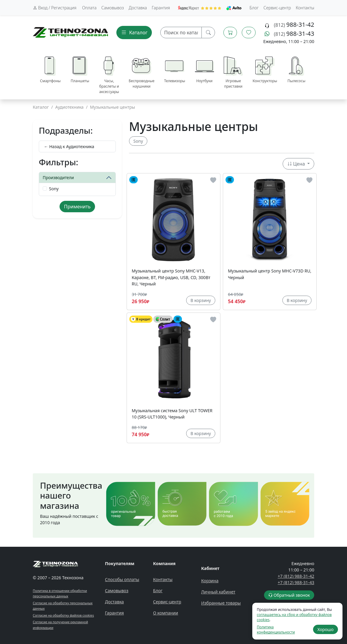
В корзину (201, 300)
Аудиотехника (69, 107)
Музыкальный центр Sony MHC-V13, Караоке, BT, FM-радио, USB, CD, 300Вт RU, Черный (171, 277)
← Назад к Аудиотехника (69, 146)
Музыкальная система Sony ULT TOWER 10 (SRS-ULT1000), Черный (172, 414)
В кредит (141, 319)
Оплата (89, 8)
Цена (297, 164)
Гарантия (161, 8)
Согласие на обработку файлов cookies (63, 615)
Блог (254, 8)
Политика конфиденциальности (276, 630)
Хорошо (325, 629)
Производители (58, 177)
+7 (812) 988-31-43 (296, 582)
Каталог (41, 107)
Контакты (305, 8)
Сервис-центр (167, 602)
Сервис (277, 8)
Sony (54, 189)
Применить (77, 207)
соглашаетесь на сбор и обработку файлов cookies (294, 617)
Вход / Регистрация (55, 8)
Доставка (138, 8)
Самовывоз (113, 8)
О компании (166, 613)
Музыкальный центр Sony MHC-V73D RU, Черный (270, 274)
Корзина (210, 581)
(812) (294, 25)
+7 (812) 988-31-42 (296, 576)
